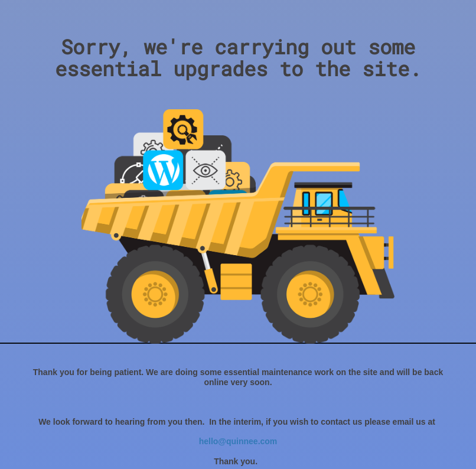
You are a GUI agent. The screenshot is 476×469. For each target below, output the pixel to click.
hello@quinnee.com (238, 441)
